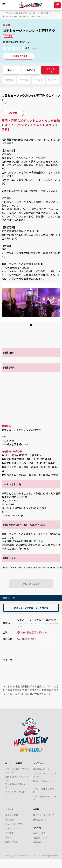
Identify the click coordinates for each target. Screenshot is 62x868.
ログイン (57, 5)
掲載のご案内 (39, 833)
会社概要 (9, 833)
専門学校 (44, 13)
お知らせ (31, 70)
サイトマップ (12, 828)
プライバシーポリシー (16, 824)
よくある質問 (12, 815)
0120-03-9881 (27, 639)
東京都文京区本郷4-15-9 (33, 632)
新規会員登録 (39, 819)
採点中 (34, 49)
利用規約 (9, 819)
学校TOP (12, 70)
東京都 (5, 16)
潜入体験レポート (41, 769)
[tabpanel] (31, 303)
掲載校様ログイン (41, 842)
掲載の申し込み (40, 838)
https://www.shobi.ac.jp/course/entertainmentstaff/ (32, 567)
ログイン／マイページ (43, 815)
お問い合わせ (12, 842)
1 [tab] (30, 325)
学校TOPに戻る (31, 584)
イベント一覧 (50, 70)
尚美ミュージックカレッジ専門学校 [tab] (31, 608)
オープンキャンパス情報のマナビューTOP (20, 13)
